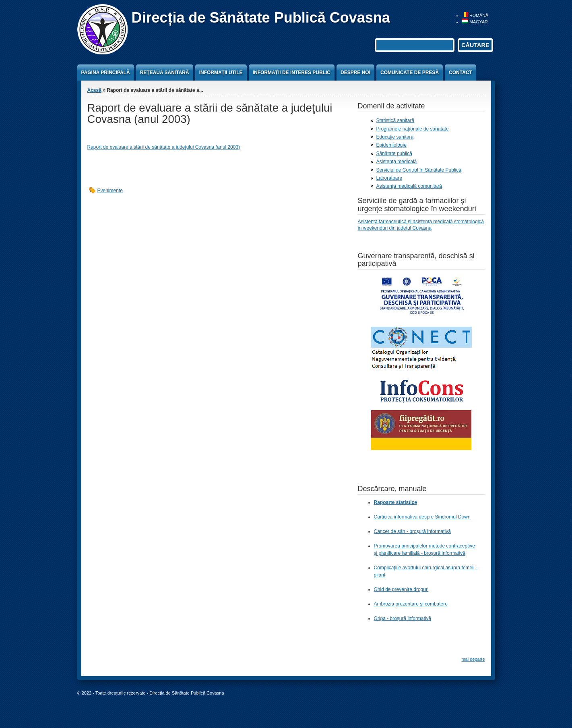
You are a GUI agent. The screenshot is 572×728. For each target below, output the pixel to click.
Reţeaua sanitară (165, 73)
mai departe (473, 659)
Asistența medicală (397, 162)
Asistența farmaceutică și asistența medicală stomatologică (421, 222)
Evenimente (110, 191)
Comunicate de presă (410, 73)
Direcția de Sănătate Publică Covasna (261, 18)
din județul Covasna (410, 228)
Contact (460, 73)
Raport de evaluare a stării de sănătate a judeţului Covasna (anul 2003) (164, 147)
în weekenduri (374, 228)
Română (475, 15)
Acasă (94, 90)
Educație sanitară (395, 137)
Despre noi (355, 73)
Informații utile (221, 73)
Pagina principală (106, 73)
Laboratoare (389, 178)
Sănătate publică (394, 153)
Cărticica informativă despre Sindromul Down (422, 517)
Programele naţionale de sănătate (413, 129)
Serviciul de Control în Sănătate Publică (419, 170)
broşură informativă (445, 553)
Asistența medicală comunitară (409, 186)
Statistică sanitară (395, 120)
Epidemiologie (391, 145)
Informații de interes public (292, 73)
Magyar (475, 22)
